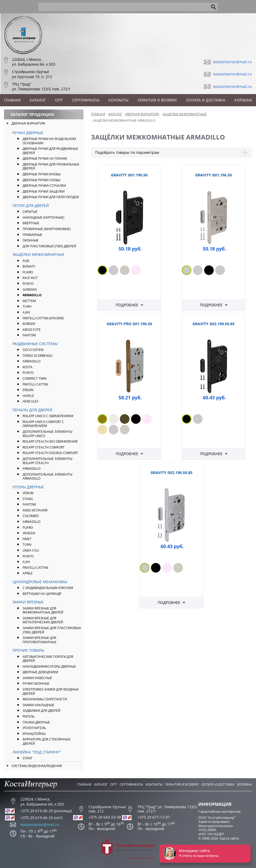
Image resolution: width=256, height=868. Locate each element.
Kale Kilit (30, 278)
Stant (28, 758)
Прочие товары (28, 650)
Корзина (243, 100)
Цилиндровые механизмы (40, 582)
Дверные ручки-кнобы (42, 174)
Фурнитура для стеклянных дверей (47, 741)
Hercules (31, 401)
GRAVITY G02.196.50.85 (171, 473)
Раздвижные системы (35, 344)
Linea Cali (31, 550)
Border (29, 324)
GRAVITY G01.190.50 (129, 175)
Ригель (29, 716)
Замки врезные (28, 602)
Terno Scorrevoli (37, 356)
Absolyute (32, 330)
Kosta (28, 367)
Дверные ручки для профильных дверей (51, 166)
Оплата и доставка (206, 100)
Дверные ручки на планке (45, 158)
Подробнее (127, 305)
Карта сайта (229, 838)
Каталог (38, 100)
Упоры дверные (28, 487)
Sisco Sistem (33, 350)
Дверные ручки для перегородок (51, 197)
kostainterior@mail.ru (233, 62)
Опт (59, 100)
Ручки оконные (36, 683)
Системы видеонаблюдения (37, 766)
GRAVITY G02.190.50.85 (213, 324)
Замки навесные (37, 678)
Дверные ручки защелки (44, 191)
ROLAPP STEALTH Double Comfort (50, 453)
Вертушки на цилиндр (42, 594)
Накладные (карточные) (43, 217)
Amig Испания (35, 510)
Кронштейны (34, 734)
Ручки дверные (28, 133)
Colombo (31, 516)
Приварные (32, 235)
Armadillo (32, 361)
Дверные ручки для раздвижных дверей (50, 151)
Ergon (28, 390)
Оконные (31, 240)
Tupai (27, 306)
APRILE (28, 573)
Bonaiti (29, 266)
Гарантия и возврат (157, 100)
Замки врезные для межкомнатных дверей (43, 610)
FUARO (28, 272)
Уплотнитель (34, 728)
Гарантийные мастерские (219, 811)
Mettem (29, 301)
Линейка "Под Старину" (37, 752)
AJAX (26, 312)
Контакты (118, 100)
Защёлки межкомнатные (38, 254)
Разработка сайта (128, 850)
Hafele (28, 396)
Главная (12, 100)
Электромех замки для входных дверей (51, 691)
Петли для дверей (31, 206)
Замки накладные (38, 705)
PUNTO (28, 284)
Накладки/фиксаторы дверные (49, 666)
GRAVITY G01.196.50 (213, 175)
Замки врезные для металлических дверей (43, 620)
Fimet (27, 539)
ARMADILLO (32, 295)
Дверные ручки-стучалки (44, 186)
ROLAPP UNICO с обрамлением (48, 416)
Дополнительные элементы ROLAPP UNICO (47, 434)
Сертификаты (86, 100)
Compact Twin (35, 378)
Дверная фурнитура (28, 123)
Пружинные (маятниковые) (47, 229)
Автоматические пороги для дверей (48, 659)
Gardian (30, 289)
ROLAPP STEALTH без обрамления (50, 441)
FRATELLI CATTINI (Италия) (43, 318)
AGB (26, 261)
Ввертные (31, 223)
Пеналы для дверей (32, 410)
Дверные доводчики (40, 672)
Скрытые (30, 212)
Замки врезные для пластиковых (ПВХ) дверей (52, 630)
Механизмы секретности (45, 699)
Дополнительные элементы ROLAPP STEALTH (47, 461)
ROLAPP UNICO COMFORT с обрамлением (43, 424)
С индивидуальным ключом (48, 588)
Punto (28, 373)
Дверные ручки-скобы (41, 180)
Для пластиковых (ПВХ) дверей (49, 246)
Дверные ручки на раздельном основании (49, 141)
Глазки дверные (36, 722)
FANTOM (29, 335)
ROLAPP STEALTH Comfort (44, 447)
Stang (28, 499)
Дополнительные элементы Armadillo (47, 477)
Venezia (29, 533)
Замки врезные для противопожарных (39, 640)
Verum (28, 493)
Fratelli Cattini (35, 384)
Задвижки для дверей (41, 711)
